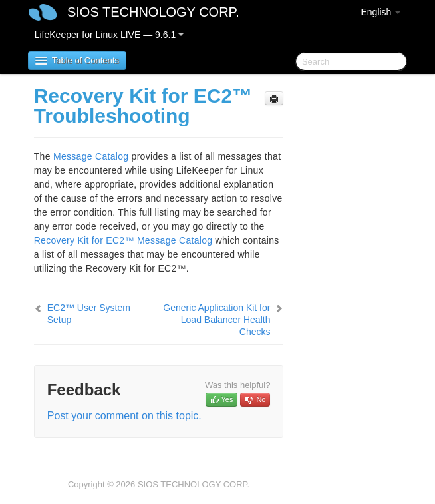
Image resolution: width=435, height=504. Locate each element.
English (380, 12)
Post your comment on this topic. (124, 416)
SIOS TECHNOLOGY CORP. (153, 12)
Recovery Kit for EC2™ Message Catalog (123, 240)
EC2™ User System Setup (89, 314)
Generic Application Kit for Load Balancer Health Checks (217, 320)
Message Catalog (91, 156)
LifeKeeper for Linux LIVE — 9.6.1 (109, 35)
